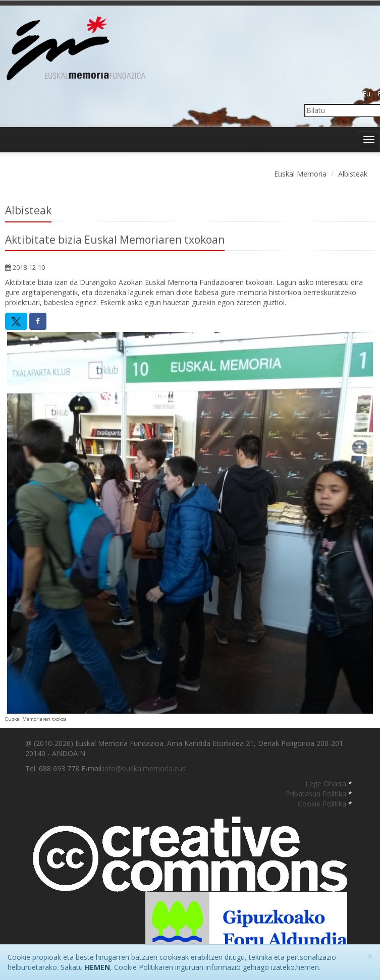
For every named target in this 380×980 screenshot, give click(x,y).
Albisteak (353, 174)
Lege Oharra (327, 784)
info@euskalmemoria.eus (144, 768)
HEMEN (97, 967)
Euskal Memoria (300, 174)
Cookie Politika (323, 804)
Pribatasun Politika (317, 794)
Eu (366, 94)
